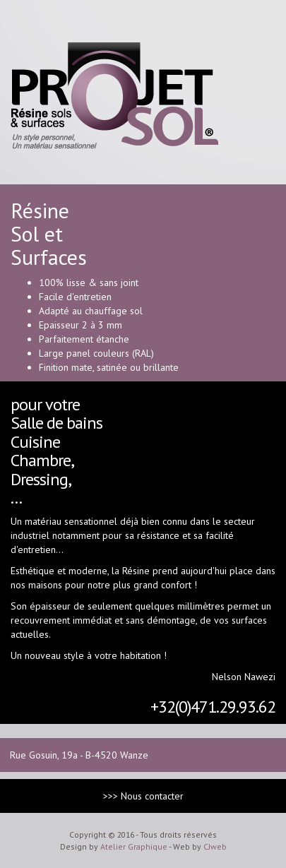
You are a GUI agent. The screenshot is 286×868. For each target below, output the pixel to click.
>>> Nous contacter (143, 796)
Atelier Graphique (134, 846)
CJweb (215, 846)
